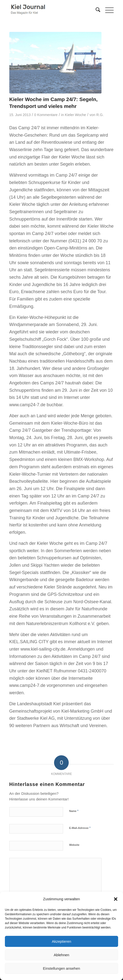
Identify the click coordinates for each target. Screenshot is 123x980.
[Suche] (95, 10)
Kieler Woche (75, 115)
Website (74, 845)
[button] (116, 899)
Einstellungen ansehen (62, 968)
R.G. (100, 115)
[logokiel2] (51, 10)
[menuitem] (95, 10)
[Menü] (107, 10)
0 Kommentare (46, 115)
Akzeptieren (61, 941)
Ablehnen (61, 955)
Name (74, 811)
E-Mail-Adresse (80, 828)
